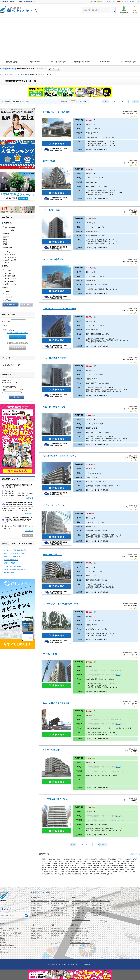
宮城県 (6, 244)
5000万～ (7, 263)
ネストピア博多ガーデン (54, 358)
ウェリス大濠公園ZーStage (56, 799)
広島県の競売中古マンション (40, 938)
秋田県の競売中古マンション (40, 915)
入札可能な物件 (9, 227)
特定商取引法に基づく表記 (8, 947)
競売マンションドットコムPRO (130, 2)
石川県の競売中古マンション (81, 918)
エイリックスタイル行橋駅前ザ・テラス (62, 604)
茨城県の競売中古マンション (60, 910)
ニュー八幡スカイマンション (56, 703)
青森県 (6, 240)
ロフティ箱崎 (49, 161)
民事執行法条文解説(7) (11, 560)
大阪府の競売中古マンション (101, 901)
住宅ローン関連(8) (10, 563)
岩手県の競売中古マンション (40, 906)
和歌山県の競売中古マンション (101, 915)
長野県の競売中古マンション (81, 903)
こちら (118, 671)
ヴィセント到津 (50, 654)
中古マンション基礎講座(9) (13, 566)
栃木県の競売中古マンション (60, 908)
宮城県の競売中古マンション (40, 908)
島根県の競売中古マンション (40, 931)
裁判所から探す (12, 62)
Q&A (95, 2)
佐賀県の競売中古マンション (79, 931)
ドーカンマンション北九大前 (56, 112)
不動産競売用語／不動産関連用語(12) (16, 570)
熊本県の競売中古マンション (79, 940)
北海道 (6, 238)
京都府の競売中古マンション (101, 906)
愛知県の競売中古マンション (81, 910)
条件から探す (105, 62)
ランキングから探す (128, 62)
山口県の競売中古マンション (40, 929)
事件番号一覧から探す (82, 62)
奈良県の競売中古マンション (101, 908)
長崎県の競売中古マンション (79, 933)
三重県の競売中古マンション (101, 910)
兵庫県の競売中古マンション (101, 903)
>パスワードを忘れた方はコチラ (17, 333)
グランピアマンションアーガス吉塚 (59, 309)
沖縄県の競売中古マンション (79, 945)
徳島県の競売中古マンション (60, 933)
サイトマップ (4, 950)
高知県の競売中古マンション (60, 936)
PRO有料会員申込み (6, 931)
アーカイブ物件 (9, 230)
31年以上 (7, 300)
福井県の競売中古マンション (81, 915)
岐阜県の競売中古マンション (81, 913)
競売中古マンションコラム (108, 2)
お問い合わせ (4, 952)
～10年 (6, 292)
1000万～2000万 (9, 257)
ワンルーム (7, 270)
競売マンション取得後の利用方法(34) (16, 550)
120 (130, 101)
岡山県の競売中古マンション (40, 936)
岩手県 (6, 242)
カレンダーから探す (58, 62)
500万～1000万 (9, 255)
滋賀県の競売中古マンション (101, 913)
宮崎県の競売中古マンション (79, 938)
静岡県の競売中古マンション (81, 908)
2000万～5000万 (9, 260)
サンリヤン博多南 (51, 750)
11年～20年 (8, 294)
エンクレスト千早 (51, 210)
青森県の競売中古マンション (40, 903)
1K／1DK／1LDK (9, 273)
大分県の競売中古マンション (79, 936)
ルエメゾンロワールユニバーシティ (59, 456)
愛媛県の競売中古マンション (60, 929)
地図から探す (35, 62)
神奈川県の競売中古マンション (60, 915)
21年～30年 (8, 297)
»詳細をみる (29, 498)
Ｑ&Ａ (2, 938)
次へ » (136, 101)
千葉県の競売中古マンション (60, 913)
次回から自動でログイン (9, 330)
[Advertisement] (70, 41)
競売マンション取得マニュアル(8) (15, 553)
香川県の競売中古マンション (60, 931)
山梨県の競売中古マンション (81, 906)
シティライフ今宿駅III (53, 259)
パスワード (14, 326)
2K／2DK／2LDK (9, 276)
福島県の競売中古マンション (40, 910)
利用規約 (3, 943)
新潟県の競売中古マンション (81, 901)
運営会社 (3, 940)
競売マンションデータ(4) (12, 557)
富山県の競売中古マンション (81, 920)
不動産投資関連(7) (10, 573)
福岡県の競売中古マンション (79, 929)
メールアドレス (14, 321)
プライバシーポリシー (7, 945)
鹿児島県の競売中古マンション (80, 943)
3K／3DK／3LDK (9, 279)
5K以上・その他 (9, 284)
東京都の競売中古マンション (60, 901)
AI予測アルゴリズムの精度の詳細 (10, 933)
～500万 (6, 252)
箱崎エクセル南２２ (52, 555)
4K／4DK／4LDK (9, 281)
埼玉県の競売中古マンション (60, 903)
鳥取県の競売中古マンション (40, 933)
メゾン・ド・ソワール (53, 505)
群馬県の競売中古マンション (60, 906)
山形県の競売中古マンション (40, 913)
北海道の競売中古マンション (40, 901)
